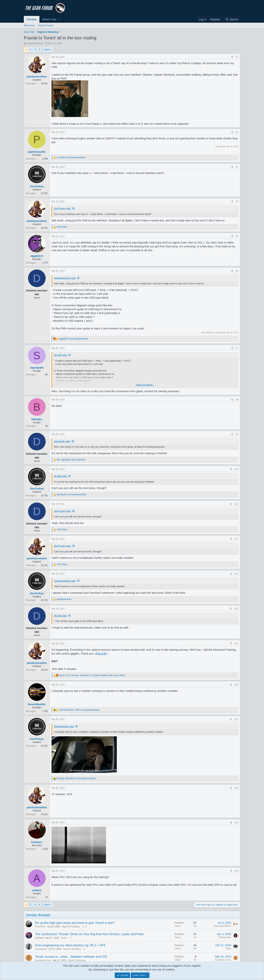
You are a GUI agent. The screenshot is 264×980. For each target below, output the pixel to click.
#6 (237, 271)
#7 (237, 348)
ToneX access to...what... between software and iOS (71, 957)
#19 (236, 823)
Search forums (46, 25)
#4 (237, 202)
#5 (237, 236)
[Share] (232, 57)
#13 (236, 574)
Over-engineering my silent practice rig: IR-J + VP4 (70, 945)
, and (71, 460)
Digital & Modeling (70, 927)
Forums (32, 19)
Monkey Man (225, 937)
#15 (236, 644)
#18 (236, 788)
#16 (236, 685)
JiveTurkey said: (62, 208)
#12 (236, 539)
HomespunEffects (223, 926)
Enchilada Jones (43, 960)
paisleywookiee (35, 43)
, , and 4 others (92, 675)
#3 (237, 167)
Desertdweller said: (64, 726)
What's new (49, 19)
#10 (236, 469)
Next (47, 50)
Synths (64, 938)
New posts (29, 25)
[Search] (232, 19)
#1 (237, 57)
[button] (59, 19)
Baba (229, 949)
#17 (236, 719)
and (71, 157)
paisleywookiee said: (65, 278)
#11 (236, 504)
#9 (237, 434)
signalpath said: (62, 441)
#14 (236, 609)
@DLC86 (101, 653)
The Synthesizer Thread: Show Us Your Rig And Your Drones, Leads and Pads (89, 934)
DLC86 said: (60, 355)
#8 (237, 400)
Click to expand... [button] (145, 385)
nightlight (39, 938)
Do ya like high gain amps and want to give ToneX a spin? (75, 923)
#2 (237, 132)
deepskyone (41, 949)
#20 (236, 871)
